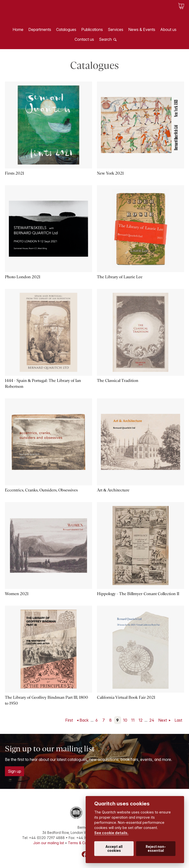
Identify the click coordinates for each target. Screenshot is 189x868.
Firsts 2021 (15, 173)
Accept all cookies (114, 849)
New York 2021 (110, 173)
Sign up (15, 771)
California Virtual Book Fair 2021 (126, 697)
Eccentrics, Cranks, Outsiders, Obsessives (41, 490)
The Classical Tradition (118, 381)
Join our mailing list (49, 843)
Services (116, 29)
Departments (40, 29)
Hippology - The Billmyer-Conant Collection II (138, 594)
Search (105, 39)
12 (141, 720)
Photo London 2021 (23, 277)
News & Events (142, 29)
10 (125, 720)
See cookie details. (111, 833)
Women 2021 (17, 594)
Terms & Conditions (84, 843)
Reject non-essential (156, 849)
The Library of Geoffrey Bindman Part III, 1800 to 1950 (47, 700)
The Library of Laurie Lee (120, 277)
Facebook (85, 854)
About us (168, 29)
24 (152, 720)
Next (163, 720)
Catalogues (66, 29)
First (69, 720)
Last (178, 720)
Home (18, 29)
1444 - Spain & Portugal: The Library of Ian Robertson (43, 384)
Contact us (84, 39)
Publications (92, 29)
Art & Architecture (113, 490)
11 (133, 720)
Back (84, 720)
